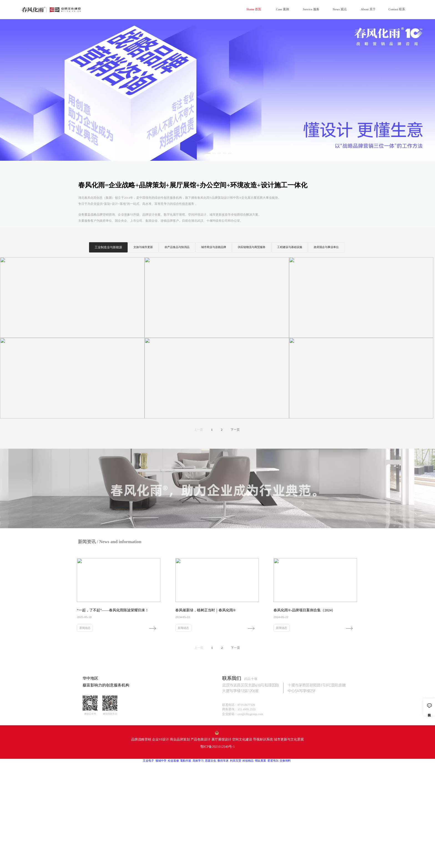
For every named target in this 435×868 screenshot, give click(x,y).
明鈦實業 (261, 761)
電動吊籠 (186, 761)
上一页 (198, 430)
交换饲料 (285, 761)
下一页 (235, 430)
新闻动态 (85, 628)
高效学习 (198, 761)
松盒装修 (173, 761)
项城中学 (161, 761)
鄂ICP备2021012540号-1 (218, 747)
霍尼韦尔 (273, 761)
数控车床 (223, 761)
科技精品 (248, 761)
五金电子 (148, 761)
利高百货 (236, 761)
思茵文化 (211, 761)
